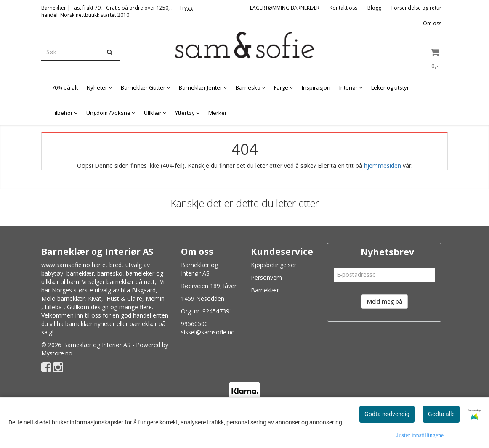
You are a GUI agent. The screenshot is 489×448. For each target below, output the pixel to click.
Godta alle (441, 414)
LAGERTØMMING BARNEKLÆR (285, 8)
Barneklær (265, 290)
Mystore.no (57, 353)
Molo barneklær (63, 298)
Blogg (374, 8)
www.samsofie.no (66, 265)
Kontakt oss (343, 8)
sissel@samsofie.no (208, 332)
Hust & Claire (124, 298)
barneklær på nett (131, 282)
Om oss (432, 23)
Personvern (266, 277)
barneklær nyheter (90, 324)
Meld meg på (384, 301)
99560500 (194, 324)
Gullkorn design (88, 307)
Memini (156, 298)
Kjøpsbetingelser (274, 265)
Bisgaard (144, 290)
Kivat (95, 298)
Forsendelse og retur (416, 8)
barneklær (80, 273)
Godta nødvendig (387, 414)
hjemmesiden (383, 166)
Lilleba (53, 307)
